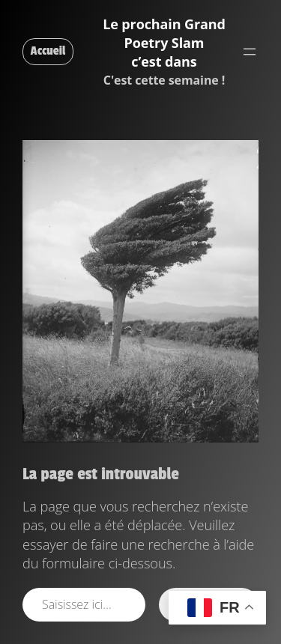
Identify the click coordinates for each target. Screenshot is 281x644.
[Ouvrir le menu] (250, 52)
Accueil (48, 51)
